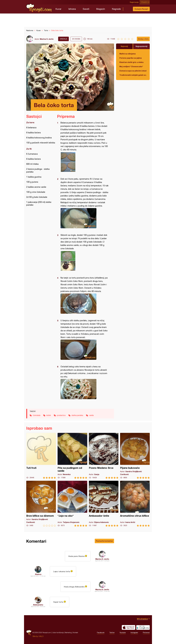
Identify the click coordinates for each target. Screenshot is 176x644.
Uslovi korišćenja (58, 633)
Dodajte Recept (141, 9)
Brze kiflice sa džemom (41, 504)
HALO (41, 636)
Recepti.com (39, 8)
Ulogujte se (146, 2)
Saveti (86, 9)
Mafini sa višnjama (128, 54)
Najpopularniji (141, 46)
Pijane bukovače (135, 456)
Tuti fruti (41, 456)
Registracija (135, 2)
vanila (91, 415)
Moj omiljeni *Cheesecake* (131, 66)
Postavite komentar (104, 541)
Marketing (68, 633)
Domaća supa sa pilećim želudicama (133, 71)
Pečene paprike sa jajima (131, 58)
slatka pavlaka (77, 415)
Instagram (134, 633)
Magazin (101, 9)
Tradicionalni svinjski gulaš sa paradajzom (133, 75)
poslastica (61, 415)
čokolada (37, 415)
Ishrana (72, 9)
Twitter (112, 633)
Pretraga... (128, 9)
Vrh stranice (142, 619)
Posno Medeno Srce (104, 456)
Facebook (101, 633)
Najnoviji (124, 46)
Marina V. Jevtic (47, 39)
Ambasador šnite (104, 504)
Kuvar (58, 9)
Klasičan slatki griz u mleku (131, 62)
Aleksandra (38, 605)
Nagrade (116, 9)
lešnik (49, 415)
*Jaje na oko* (72, 504)
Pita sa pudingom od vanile (72, 456)
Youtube (123, 633)
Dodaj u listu (143, 39)
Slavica (38, 574)
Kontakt (75, 633)
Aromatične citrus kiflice (135, 504)
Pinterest (146, 633)
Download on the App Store (129, 627)
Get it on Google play (143, 627)
